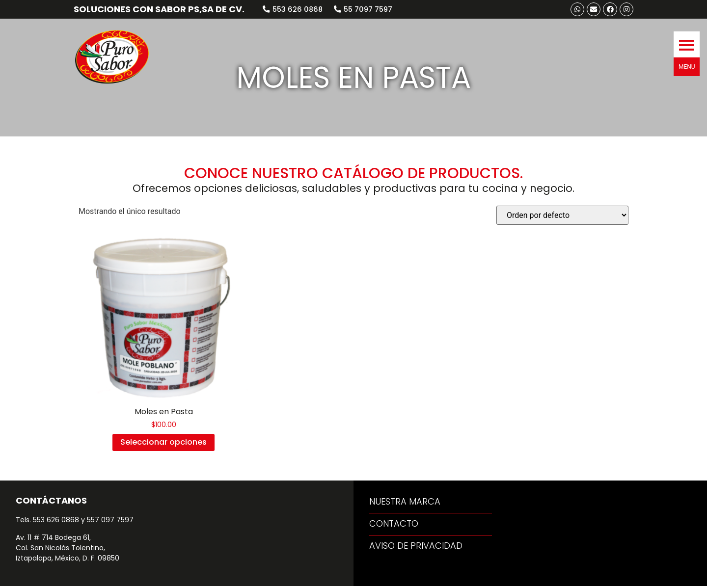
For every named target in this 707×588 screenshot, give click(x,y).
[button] (687, 38)
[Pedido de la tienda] (562, 217)
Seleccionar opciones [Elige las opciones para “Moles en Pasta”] (163, 444)
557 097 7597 (110, 522)
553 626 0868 (56, 522)
